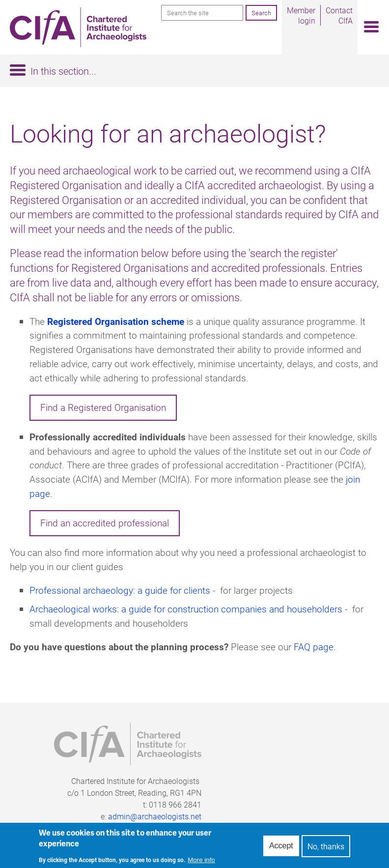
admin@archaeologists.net (155, 816)
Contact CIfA (339, 15)
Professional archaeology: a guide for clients (120, 590)
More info (201, 862)
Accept (281, 849)
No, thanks (326, 849)
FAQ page (314, 647)
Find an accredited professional (105, 523)
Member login (301, 15)
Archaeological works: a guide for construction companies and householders (186, 609)
